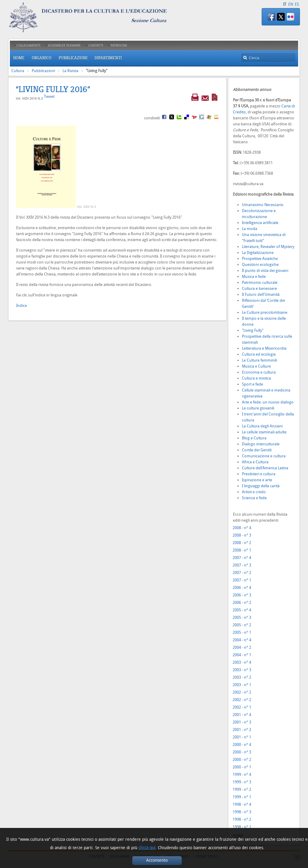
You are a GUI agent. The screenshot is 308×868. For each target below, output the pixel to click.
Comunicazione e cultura (264, 456)
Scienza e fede (254, 498)
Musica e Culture (256, 366)
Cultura (18, 71)
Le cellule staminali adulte (264, 432)
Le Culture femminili (259, 360)
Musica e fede (254, 277)
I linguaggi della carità (261, 486)
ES (297, 4)
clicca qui (147, 848)
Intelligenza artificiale (260, 223)
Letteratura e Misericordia (264, 348)
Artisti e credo (254, 492)
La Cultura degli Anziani (262, 426)
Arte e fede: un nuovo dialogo (268, 402)
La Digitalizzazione (258, 253)
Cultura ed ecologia (259, 354)
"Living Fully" (253, 330)
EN (291, 4)
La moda (250, 229)
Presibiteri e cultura (259, 474)
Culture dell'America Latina (265, 468)
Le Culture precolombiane (265, 312)
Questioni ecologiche (260, 265)
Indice (22, 306)
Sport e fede (253, 384)
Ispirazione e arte (257, 480)
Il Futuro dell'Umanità (261, 294)
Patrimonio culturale (260, 283)
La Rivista (70, 71)
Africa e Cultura (255, 462)
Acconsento (157, 860)
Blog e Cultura (254, 438)
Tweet (49, 96)
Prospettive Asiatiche (260, 259)
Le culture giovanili (258, 408)
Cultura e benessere (259, 288)
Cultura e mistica (256, 378)
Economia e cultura (259, 372)
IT (285, 4)
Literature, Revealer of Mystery (268, 247)
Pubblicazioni (43, 71)
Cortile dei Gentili (257, 450)
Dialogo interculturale (261, 444)
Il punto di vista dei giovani (265, 271)
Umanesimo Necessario (263, 205)
